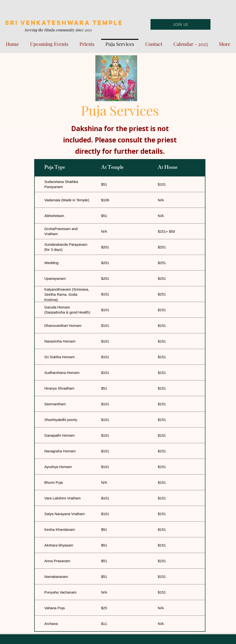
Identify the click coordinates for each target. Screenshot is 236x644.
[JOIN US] (180, 24)
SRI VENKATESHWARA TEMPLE (64, 23)
